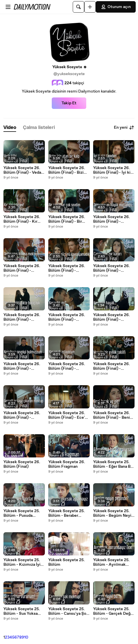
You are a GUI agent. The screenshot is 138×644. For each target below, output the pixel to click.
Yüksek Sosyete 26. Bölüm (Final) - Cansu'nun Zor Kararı (112, 268)
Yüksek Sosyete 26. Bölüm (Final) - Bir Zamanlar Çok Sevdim (69, 219)
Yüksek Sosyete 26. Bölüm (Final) (22, 464)
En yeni (124, 128)
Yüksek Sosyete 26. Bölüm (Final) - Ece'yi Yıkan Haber (68, 415)
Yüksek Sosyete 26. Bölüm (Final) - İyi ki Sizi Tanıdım (112, 170)
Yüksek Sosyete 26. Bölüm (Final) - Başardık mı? (67, 317)
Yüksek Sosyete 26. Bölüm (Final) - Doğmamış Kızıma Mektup (22, 268)
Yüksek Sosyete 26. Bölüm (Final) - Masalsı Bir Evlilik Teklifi (112, 366)
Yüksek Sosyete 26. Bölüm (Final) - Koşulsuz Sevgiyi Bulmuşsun (22, 366)
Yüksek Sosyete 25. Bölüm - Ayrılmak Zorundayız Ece (111, 562)
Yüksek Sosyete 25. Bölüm (67, 562)
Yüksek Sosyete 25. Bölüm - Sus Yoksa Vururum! (22, 611)
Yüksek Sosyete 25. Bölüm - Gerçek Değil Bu (113, 611)
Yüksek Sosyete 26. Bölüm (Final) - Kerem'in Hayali (112, 317)
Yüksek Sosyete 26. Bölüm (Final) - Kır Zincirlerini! (22, 219)
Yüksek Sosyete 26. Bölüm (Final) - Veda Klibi (22, 170)
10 (26, 637)
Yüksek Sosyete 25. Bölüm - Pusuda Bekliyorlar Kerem (22, 513)
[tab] (10, 128)
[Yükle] (90, 7)
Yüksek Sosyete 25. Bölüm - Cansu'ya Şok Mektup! (68, 611)
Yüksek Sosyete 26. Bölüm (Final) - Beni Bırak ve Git (112, 415)
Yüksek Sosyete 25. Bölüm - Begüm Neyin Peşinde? (113, 513)
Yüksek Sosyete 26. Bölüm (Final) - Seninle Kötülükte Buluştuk (22, 317)
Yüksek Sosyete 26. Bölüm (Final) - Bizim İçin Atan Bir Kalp (68, 170)
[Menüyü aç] (8, 7)
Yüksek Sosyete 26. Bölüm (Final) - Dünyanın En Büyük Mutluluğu (112, 219)
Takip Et (69, 103)
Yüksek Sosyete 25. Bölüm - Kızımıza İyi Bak (22, 562)
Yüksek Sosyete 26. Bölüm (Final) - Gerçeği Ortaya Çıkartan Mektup (22, 415)
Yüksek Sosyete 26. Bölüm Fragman (67, 464)
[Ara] (78, 7)
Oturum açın (116, 7)
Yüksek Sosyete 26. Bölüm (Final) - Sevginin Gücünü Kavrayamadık (67, 268)
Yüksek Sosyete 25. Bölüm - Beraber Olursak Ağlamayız (67, 513)
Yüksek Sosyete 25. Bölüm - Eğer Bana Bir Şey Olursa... (113, 464)
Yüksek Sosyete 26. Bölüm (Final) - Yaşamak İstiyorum (67, 366)
